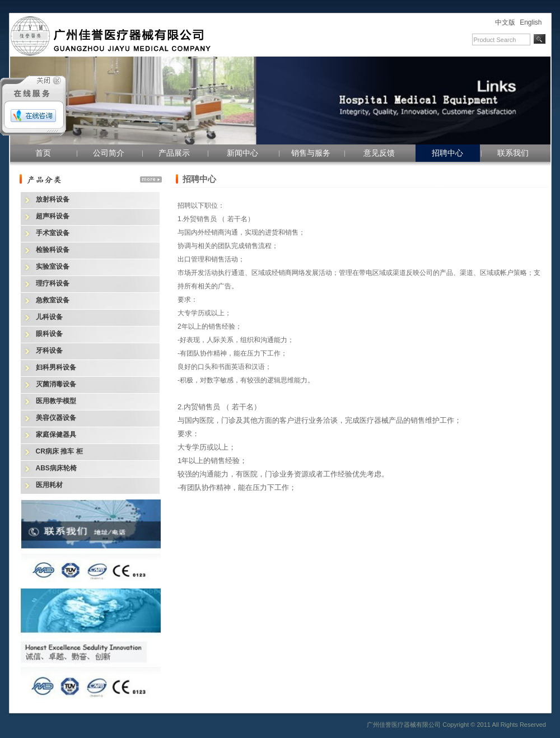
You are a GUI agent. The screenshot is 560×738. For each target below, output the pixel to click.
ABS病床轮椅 (56, 468)
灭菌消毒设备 (56, 384)
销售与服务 (311, 153)
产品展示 (174, 153)
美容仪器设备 (56, 418)
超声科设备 (53, 216)
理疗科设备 (53, 283)
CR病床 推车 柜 (59, 451)
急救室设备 (53, 300)
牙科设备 (49, 351)
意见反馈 (379, 153)
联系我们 (513, 153)
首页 (43, 153)
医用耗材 (49, 485)
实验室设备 (53, 267)
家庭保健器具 (56, 435)
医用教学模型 (56, 401)
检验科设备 (53, 250)
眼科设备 (49, 334)
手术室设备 (53, 233)
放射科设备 (53, 199)
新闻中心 (242, 153)
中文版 (505, 22)
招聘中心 (447, 153)
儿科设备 (49, 317)
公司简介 (109, 153)
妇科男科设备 (56, 367)
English (531, 22)
